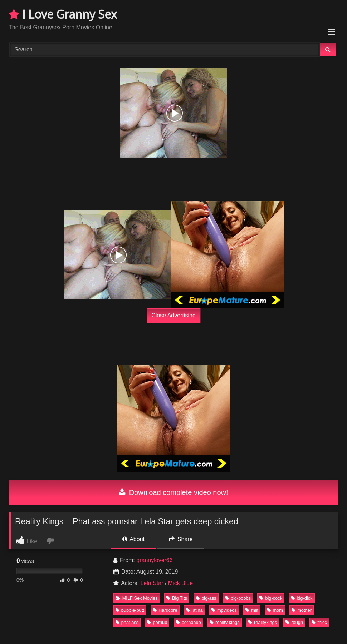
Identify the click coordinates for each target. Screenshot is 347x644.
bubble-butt (130, 610)
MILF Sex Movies (137, 598)
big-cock (271, 598)
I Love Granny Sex (63, 14)
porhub (157, 622)
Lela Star (152, 583)
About (133, 539)
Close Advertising (173, 315)
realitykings (263, 622)
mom (275, 610)
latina (194, 610)
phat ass (127, 622)
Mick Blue (180, 583)
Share (181, 539)
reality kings (225, 622)
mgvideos (224, 610)
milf (252, 610)
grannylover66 (154, 560)
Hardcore (165, 610)
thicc (319, 622)
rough (294, 622)
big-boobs (238, 598)
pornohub (189, 622)
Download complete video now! (173, 492)
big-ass (206, 598)
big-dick (302, 598)
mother (302, 610)
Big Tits (177, 598)
